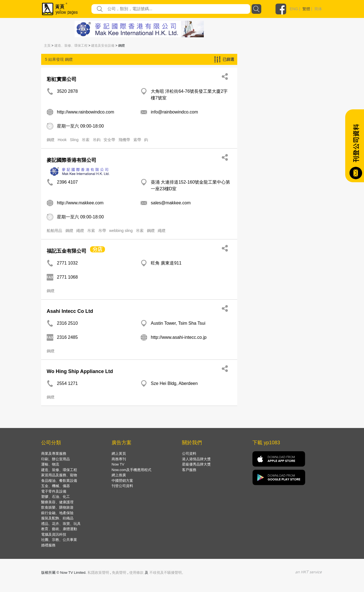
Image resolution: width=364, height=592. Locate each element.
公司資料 (189, 454)
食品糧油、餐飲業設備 (59, 481)
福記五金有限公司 (67, 251)
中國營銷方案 (122, 481)
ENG (294, 9)
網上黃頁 (119, 454)
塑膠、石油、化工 (56, 497)
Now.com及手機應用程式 (131, 470)
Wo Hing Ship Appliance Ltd (80, 371)
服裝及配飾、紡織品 (57, 518)
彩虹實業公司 (62, 79)
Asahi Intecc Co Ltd (70, 311)
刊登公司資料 (122, 486)
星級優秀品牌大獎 (196, 464)
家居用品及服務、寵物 (59, 475)
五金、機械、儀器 (56, 486)
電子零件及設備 (54, 491)
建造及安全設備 (103, 46)
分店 (97, 249)
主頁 (47, 46)
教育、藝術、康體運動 (59, 529)
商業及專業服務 (54, 454)
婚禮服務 (48, 545)
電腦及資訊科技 (54, 534)
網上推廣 (119, 475)
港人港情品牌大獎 (196, 459)
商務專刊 (119, 459)
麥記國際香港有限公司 (72, 160)
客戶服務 (189, 470)
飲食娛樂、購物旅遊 (57, 507)
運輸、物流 (50, 464)
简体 (318, 9)
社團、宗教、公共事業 (59, 540)
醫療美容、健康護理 (57, 502)
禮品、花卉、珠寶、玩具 (61, 524)
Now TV (118, 464)
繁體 (306, 9)
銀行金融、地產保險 (57, 513)
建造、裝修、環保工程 (71, 46)
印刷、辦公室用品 (56, 459)
